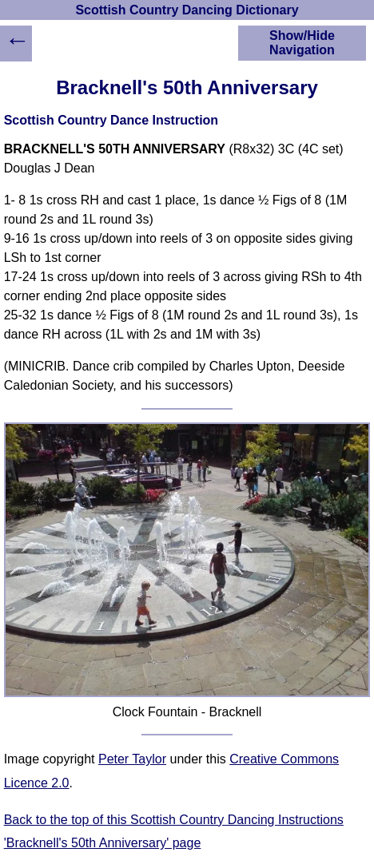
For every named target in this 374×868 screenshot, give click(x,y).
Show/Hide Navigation (302, 43)
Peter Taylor (132, 759)
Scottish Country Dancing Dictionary (187, 10)
